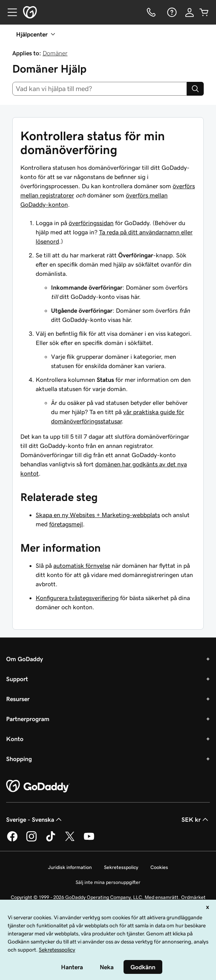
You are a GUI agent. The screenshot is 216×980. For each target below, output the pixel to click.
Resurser (18, 699)
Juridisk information (70, 867)
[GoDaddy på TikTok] (51, 840)
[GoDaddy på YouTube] (89, 840)
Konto (15, 739)
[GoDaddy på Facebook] (12, 840)
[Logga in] (190, 12)
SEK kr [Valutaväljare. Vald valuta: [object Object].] (196, 819)
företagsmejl (66, 524)
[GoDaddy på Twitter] (70, 840)
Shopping (19, 759)
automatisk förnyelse (82, 565)
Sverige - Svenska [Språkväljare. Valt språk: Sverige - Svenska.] (35, 819)
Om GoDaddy (25, 659)
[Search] (195, 89)
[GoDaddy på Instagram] (31, 840)
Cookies (159, 867)
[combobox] (100, 89)
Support (17, 679)
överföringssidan (91, 223)
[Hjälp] (171, 12)
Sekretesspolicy (121, 867)
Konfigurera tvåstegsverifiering (77, 598)
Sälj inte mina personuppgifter (108, 882)
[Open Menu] (9, 12)
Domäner (55, 53)
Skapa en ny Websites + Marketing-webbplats (98, 515)
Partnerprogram (28, 719)
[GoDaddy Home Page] (38, 786)
